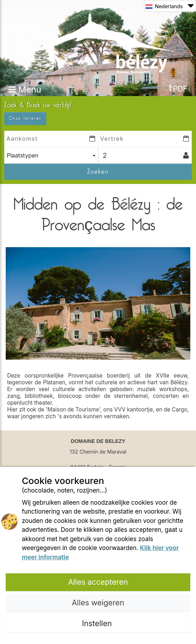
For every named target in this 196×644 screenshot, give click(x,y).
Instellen (98, 623)
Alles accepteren (98, 582)
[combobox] (51, 156)
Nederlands (169, 6)
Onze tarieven (25, 118)
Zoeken (98, 171)
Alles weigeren (98, 603)
